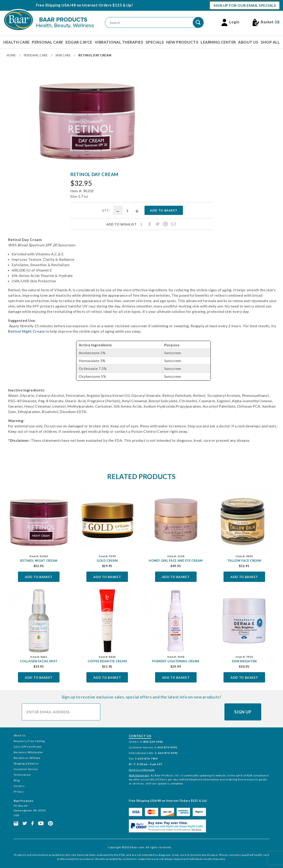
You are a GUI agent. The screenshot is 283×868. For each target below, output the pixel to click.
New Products (182, 42)
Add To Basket (39, 577)
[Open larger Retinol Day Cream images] (87, 119)
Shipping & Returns (26, 763)
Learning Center (218, 42)
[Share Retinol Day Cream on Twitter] (158, 224)
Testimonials (22, 775)
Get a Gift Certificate (28, 747)
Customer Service (26, 769)
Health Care (16, 42)
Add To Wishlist (122, 224)
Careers (19, 786)
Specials (155, 42)
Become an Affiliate (27, 758)
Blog (17, 780)
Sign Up (243, 712)
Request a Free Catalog (29, 741)
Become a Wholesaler (29, 752)
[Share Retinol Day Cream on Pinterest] (165, 224)
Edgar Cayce (79, 42)
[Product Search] (154, 22)
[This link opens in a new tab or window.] (16, 823)
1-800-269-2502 (151, 742)
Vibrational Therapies (119, 42)
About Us (248, 42)
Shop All (270, 42)
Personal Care (48, 42)
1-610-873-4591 (166, 747)
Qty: (106, 210)
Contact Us (140, 736)
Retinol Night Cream (26, 331)
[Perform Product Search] (198, 22)
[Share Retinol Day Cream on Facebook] (150, 224)
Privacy (19, 792)
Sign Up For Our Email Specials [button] (245, 5)
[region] (19, 117)
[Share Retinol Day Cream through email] (173, 224)
